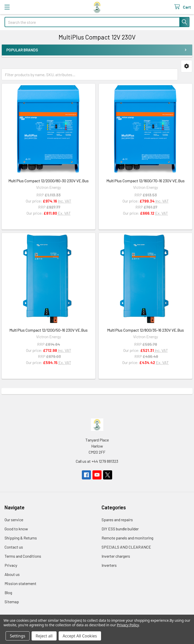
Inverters (109, 565)
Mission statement (20, 583)
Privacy (11, 565)
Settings (18, 636)
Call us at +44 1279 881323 (97, 461)
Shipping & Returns (21, 538)
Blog (8, 592)
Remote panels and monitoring (127, 538)
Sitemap (12, 602)
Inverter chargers (116, 556)
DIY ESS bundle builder (120, 529)
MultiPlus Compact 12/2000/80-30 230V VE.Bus (48, 181)
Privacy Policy (128, 625)
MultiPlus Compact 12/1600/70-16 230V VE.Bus (145, 181)
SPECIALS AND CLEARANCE (126, 547)
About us (12, 574)
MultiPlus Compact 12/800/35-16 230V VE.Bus (145, 330)
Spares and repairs (117, 520)
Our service (14, 520)
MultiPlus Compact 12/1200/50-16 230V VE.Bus (48, 330)
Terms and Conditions (23, 556)
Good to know (16, 529)
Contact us (14, 547)
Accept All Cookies (80, 636)
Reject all (44, 636)
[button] (187, 66)
